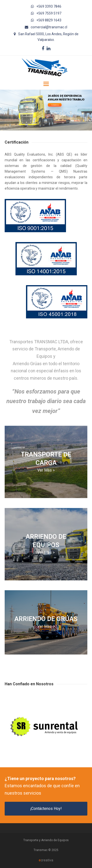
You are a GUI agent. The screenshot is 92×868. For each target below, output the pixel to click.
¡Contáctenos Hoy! (46, 809)
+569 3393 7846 (49, 6)
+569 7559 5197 (49, 13)
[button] (46, 84)
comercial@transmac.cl (49, 27)
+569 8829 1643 (49, 20)
